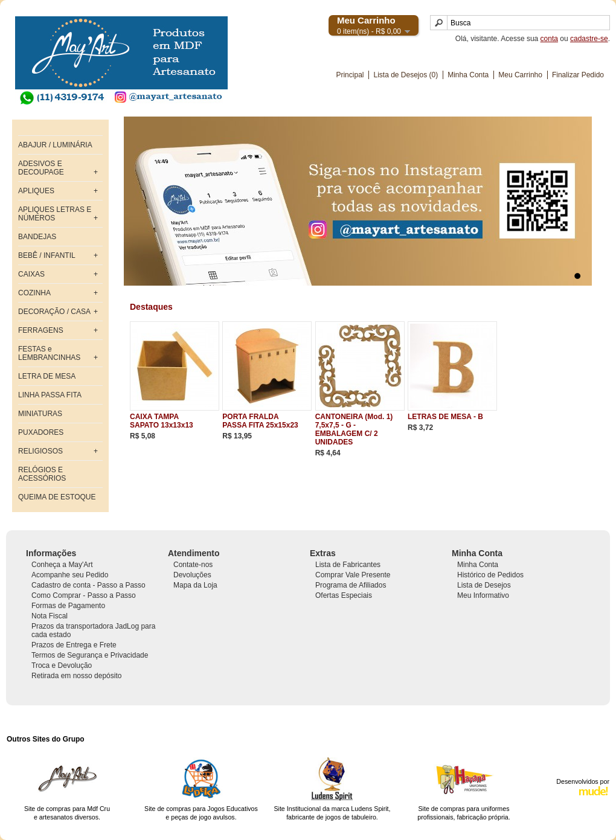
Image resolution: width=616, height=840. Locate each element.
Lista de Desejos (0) (406, 75)
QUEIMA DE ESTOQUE (57, 497)
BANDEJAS (37, 237)
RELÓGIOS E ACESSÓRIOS (42, 474)
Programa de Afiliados (351, 585)
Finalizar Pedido (578, 75)
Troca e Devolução (62, 665)
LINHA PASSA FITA (50, 395)
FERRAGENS (41, 330)
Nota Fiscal (50, 616)
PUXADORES (41, 432)
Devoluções (192, 575)
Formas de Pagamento (68, 606)
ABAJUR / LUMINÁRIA (55, 145)
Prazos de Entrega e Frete (74, 645)
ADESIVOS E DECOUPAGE (41, 168)
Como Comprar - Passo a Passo (84, 595)
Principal (350, 75)
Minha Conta (468, 75)
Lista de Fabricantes (348, 565)
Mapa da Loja (195, 585)
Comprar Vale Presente (353, 575)
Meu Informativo (483, 595)
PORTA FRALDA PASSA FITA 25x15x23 (260, 421)
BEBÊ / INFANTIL (47, 255)
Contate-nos (193, 565)
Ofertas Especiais (344, 595)
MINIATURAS (40, 414)
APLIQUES (36, 191)
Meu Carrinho (520, 75)
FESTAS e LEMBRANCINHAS (49, 353)
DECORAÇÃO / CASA (54, 312)
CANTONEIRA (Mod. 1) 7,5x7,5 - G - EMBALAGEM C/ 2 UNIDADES (354, 429)
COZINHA (34, 293)
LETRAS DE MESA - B (445, 417)
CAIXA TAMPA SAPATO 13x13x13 (162, 421)
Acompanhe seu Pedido (70, 575)
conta (549, 39)
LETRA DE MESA (47, 376)
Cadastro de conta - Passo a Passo (88, 585)
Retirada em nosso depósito (76, 676)
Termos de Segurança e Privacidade (90, 655)
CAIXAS (31, 274)
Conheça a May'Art (62, 565)
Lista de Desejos (484, 585)
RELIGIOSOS (40, 451)
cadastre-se (589, 39)
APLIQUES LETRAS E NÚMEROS (55, 214)
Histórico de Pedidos (490, 575)
